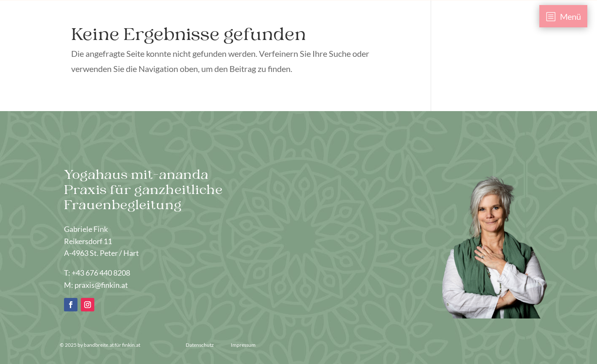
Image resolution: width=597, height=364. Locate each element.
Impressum (243, 345)
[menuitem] (564, 16)
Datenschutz (200, 345)
